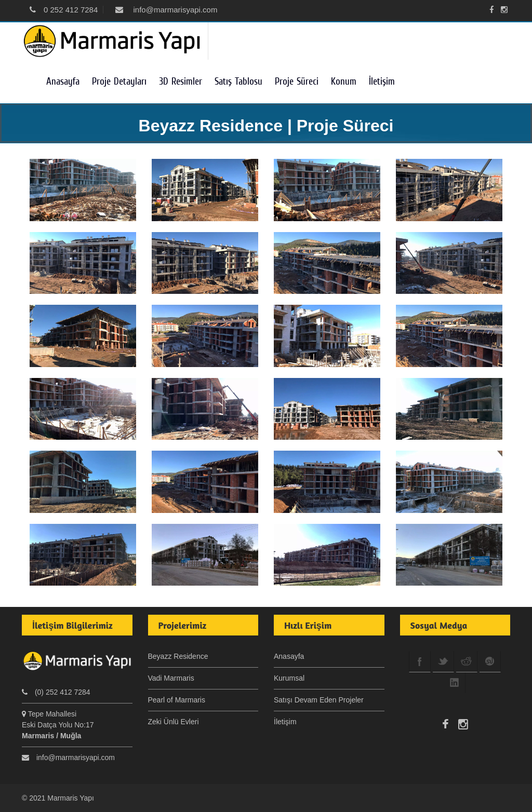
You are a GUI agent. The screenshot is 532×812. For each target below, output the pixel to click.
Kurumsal (289, 678)
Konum (344, 81)
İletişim (382, 81)
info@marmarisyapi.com (166, 10)
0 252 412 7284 (64, 10)
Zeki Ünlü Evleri (174, 722)
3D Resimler (181, 81)
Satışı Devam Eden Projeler (319, 700)
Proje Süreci (297, 81)
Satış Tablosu (238, 81)
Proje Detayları (119, 81)
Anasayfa (63, 81)
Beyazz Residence (178, 656)
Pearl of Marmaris (177, 700)
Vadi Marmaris (171, 678)
